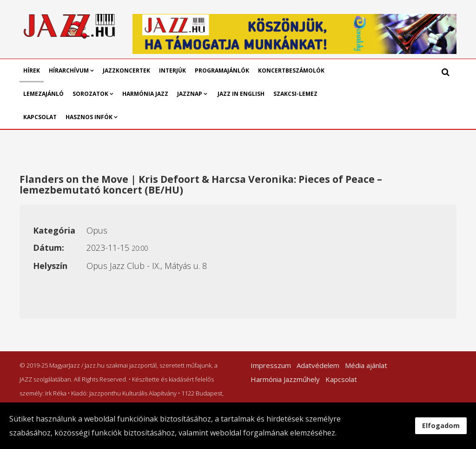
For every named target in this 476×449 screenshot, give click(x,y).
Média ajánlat (366, 365)
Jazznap (190, 94)
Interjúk (172, 70)
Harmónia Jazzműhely (285, 379)
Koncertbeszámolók (291, 70)
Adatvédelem (318, 365)
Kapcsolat (40, 117)
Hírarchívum (69, 70)
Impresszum (271, 365)
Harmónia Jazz (145, 94)
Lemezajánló (43, 94)
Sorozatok (90, 94)
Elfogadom (441, 426)
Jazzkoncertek (126, 70)
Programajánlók (222, 70)
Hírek (32, 70)
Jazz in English (241, 94)
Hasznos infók (89, 117)
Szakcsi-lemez (295, 94)
